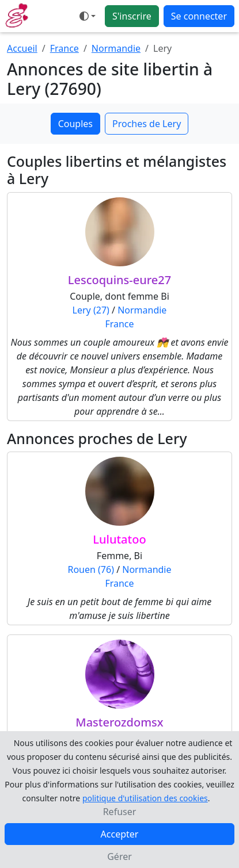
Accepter (120, 834)
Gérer (119, 856)
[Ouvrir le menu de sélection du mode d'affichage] (88, 16)
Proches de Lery (147, 124)
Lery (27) (91, 310)
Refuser (120, 812)
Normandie (116, 48)
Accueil (22, 48)
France (65, 48)
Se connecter (199, 16)
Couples (75, 124)
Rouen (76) (91, 569)
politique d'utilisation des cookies (145, 798)
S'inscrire (132, 16)
